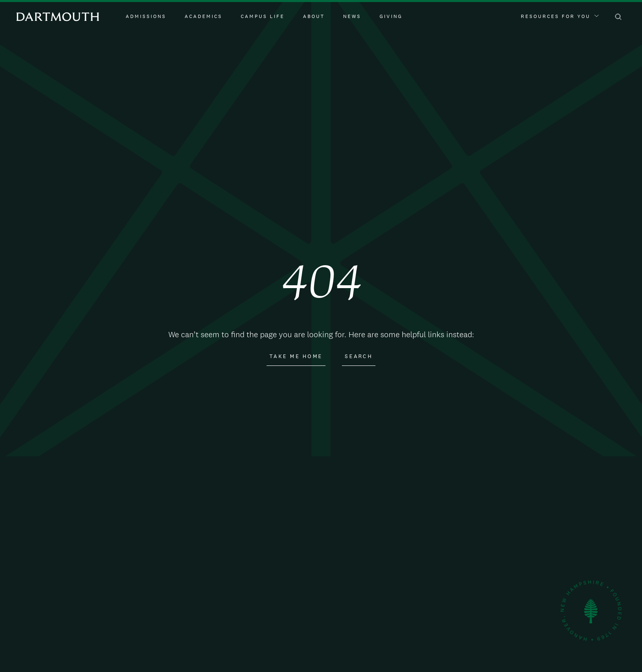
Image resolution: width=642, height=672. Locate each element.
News (352, 16)
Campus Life (263, 16)
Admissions (146, 16)
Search (359, 356)
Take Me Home (296, 356)
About (314, 16)
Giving (391, 16)
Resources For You (560, 16)
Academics (203, 16)
